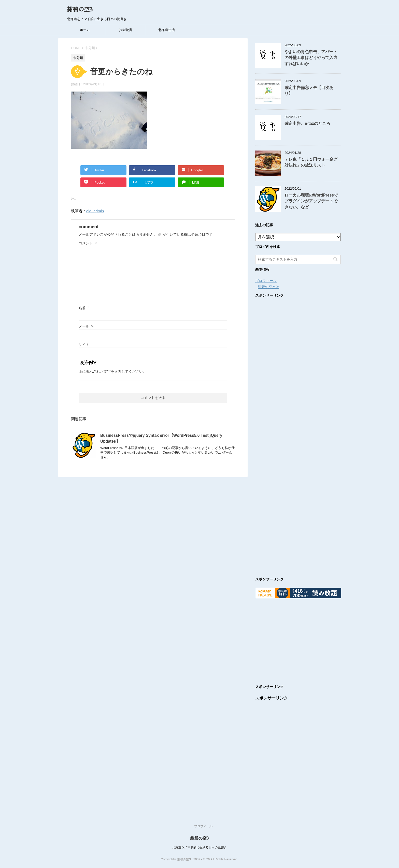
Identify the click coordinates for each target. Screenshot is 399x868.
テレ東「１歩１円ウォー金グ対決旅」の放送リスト (311, 162)
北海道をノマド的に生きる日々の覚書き (199, 847)
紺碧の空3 (80, 10)
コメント (88, 243)
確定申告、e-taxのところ (307, 123)
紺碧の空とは (268, 287)
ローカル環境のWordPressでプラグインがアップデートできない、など (311, 201)
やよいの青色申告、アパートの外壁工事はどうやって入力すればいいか (311, 58)
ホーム (85, 30)
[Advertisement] (298, 432)
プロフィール (266, 281)
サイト (84, 345)
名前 (84, 308)
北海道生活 (167, 30)
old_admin (95, 211)
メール (86, 326)
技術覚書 (126, 30)
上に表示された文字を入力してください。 (112, 371)
